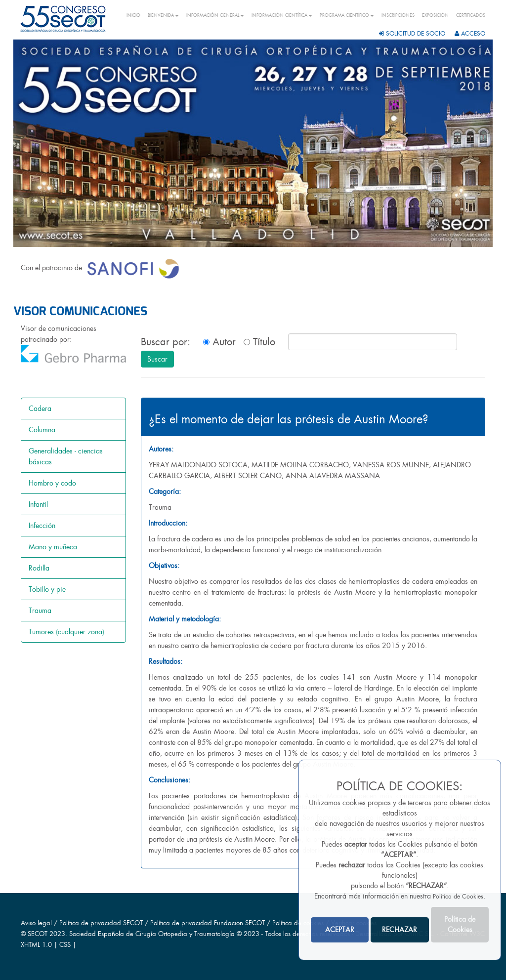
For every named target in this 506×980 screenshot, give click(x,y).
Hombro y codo (52, 483)
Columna (42, 430)
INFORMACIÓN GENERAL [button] (215, 15)
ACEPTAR (340, 930)
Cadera (40, 408)
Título (259, 342)
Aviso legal (36, 923)
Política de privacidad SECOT (101, 923)
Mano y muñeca (53, 547)
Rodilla (39, 568)
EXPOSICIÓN (435, 15)
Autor (219, 342)
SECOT (38, 934)
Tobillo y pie (47, 589)
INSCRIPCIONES (398, 15)
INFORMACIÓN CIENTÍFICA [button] (282, 15)
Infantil (38, 504)
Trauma (40, 611)
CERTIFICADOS (471, 15)
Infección (42, 526)
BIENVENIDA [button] (163, 15)
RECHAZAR (400, 930)
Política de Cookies (458, 897)
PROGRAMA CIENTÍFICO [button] (347, 15)
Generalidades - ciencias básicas (66, 456)
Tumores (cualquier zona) (66, 632)
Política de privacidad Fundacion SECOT (208, 923)
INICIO (133, 15)
